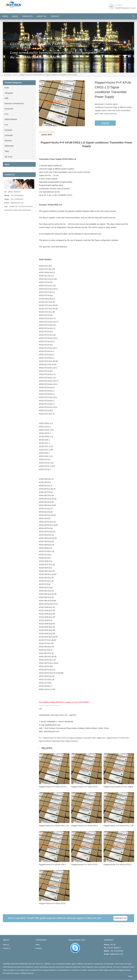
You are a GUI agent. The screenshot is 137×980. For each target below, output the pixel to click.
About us (42, 16)
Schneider (9, 135)
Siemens (8, 141)
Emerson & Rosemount (14, 103)
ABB (6, 98)
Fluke (7, 88)
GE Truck (8, 157)
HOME (5, 16)
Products (27, 16)
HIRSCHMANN (11, 119)
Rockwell (8, 130)
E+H (6, 114)
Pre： (41, 738)
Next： (104, 738)
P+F (15, 75)
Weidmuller (9, 146)
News (15, 16)
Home (9, 75)
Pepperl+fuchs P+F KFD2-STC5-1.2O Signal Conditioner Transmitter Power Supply (72, 738)
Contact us (7, 948)
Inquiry (105, 123)
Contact (55, 16)
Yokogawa (9, 93)
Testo (7, 151)
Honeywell (9, 109)
